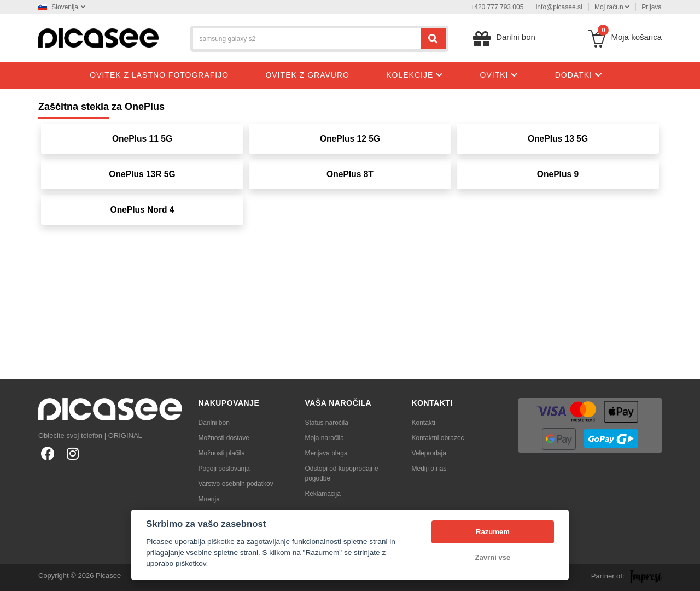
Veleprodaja (429, 453)
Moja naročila (325, 438)
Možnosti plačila (222, 453)
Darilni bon (214, 423)
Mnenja (209, 499)
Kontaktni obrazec (438, 438)
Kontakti (424, 423)
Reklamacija (323, 494)
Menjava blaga (326, 453)
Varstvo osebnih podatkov (236, 484)
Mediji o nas (429, 469)
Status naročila (327, 423)
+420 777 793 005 (497, 7)
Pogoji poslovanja (224, 469)
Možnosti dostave (224, 438)
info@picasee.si (559, 7)
